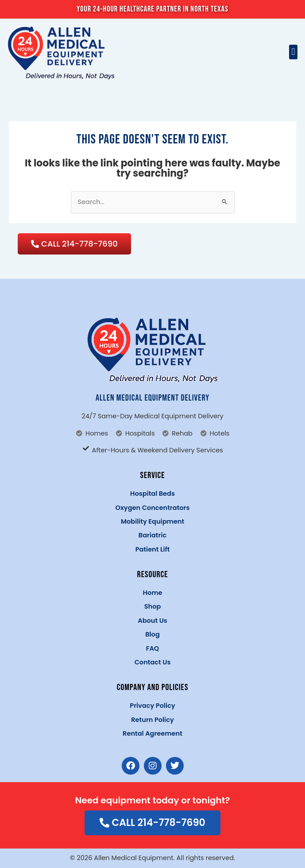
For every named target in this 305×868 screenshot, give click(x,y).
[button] (293, 52)
